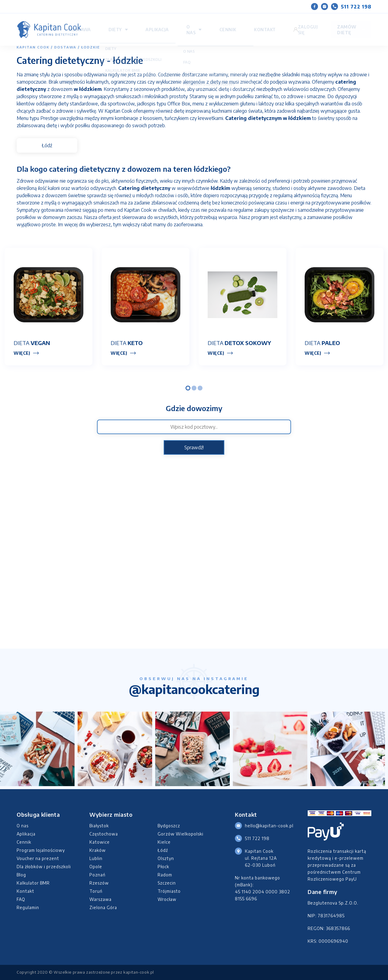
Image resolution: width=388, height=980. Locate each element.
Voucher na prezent (38, 858)
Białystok (99, 826)
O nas (238, 24)
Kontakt (285, 24)
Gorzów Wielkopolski (181, 834)
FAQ (21, 899)
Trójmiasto (169, 891)
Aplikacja (217, 24)
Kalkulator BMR (33, 883)
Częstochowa (104, 834)
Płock (163, 867)
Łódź (47, 145)
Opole (96, 867)
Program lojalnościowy (41, 850)
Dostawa (168, 24)
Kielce (164, 842)
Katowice (100, 842)
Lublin (96, 858)
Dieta (32, 343)
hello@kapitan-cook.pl (269, 826)
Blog (21, 875)
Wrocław (167, 899)
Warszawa (100, 899)
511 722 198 (351, 7)
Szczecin (167, 883)
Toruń (96, 891)
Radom (165, 875)
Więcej (22, 353)
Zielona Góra (103, 907)
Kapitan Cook (33, 47)
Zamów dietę (337, 24)
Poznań (97, 875)
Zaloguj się (303, 24)
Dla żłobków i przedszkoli (44, 867)
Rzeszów (99, 883)
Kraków (98, 850)
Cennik (263, 24)
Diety (189, 24)
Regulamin (28, 907)
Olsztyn (166, 858)
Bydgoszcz (169, 826)
